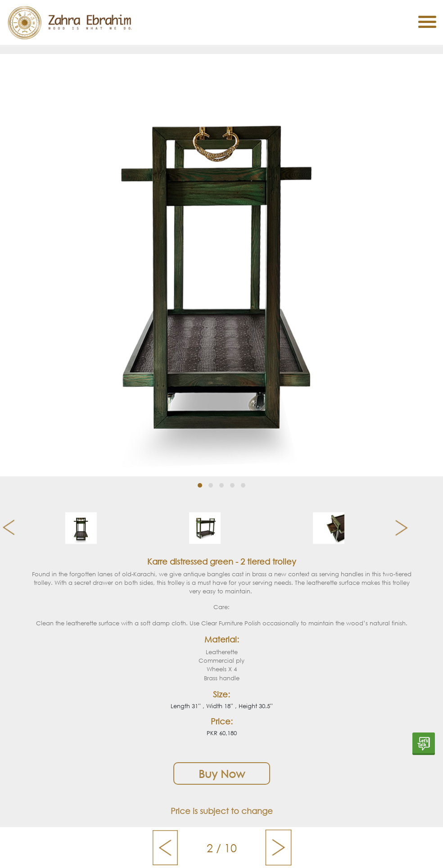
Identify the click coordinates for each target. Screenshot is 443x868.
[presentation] (5, 528)
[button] (200, 485)
